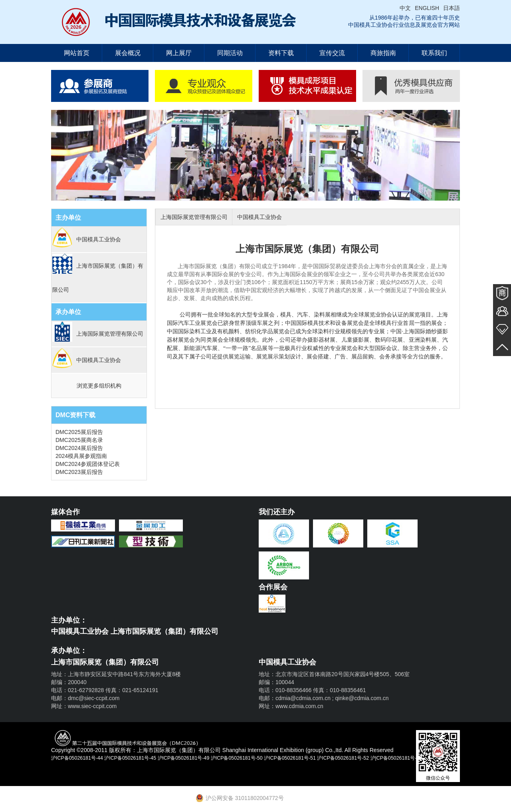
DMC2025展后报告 (79, 432)
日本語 (452, 8)
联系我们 (434, 53)
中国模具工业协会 (269, 217)
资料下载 (281, 53)
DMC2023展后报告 (79, 472)
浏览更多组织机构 (99, 386)
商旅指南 (383, 53)
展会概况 (128, 53)
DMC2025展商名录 (79, 440)
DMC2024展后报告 (79, 448)
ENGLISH (427, 8)
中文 (405, 8)
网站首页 (77, 53)
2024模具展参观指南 (81, 456)
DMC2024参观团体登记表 (88, 464)
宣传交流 (332, 53)
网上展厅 (179, 53)
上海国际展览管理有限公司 (197, 217)
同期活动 (230, 53)
